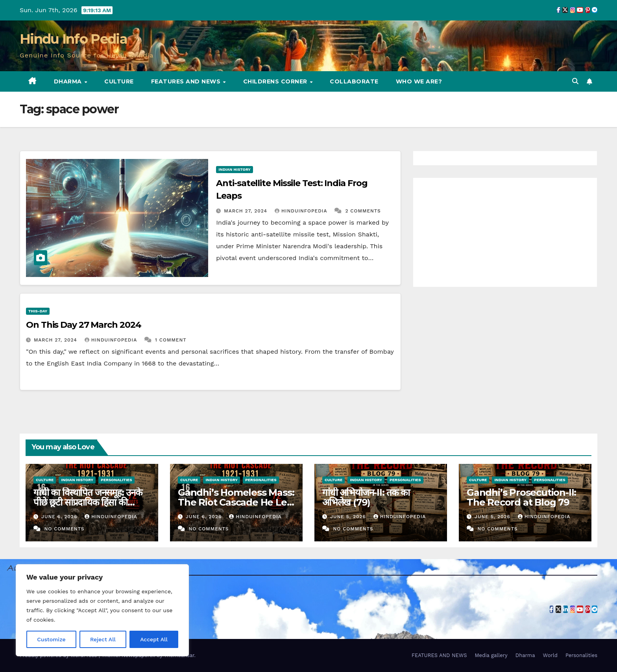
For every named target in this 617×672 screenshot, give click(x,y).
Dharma (69, 81)
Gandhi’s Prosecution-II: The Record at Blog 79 (521, 497)
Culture (119, 81)
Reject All (103, 639)
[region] (102, 610)
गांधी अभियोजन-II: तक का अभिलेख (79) (366, 497)
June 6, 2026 (60, 517)
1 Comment (171, 340)
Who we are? (419, 81)
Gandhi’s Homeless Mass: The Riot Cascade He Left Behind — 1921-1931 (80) (236, 502)
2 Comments (363, 211)
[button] (575, 81)
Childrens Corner (276, 81)
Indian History (235, 169)
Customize (51, 639)
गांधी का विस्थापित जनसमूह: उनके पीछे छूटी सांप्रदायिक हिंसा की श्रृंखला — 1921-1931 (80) (88, 502)
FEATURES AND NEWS (187, 81)
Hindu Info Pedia (73, 39)
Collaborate (354, 81)
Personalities (116, 480)
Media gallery (491, 655)
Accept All (154, 639)
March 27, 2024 (247, 211)
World (550, 655)
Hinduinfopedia (302, 211)
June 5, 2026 (349, 517)
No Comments (64, 529)
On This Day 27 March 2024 (84, 325)
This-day (38, 311)
